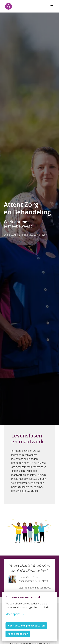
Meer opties (15, 614)
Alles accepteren (18, 634)
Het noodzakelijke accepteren (26, 626)
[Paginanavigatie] (52, 6)
